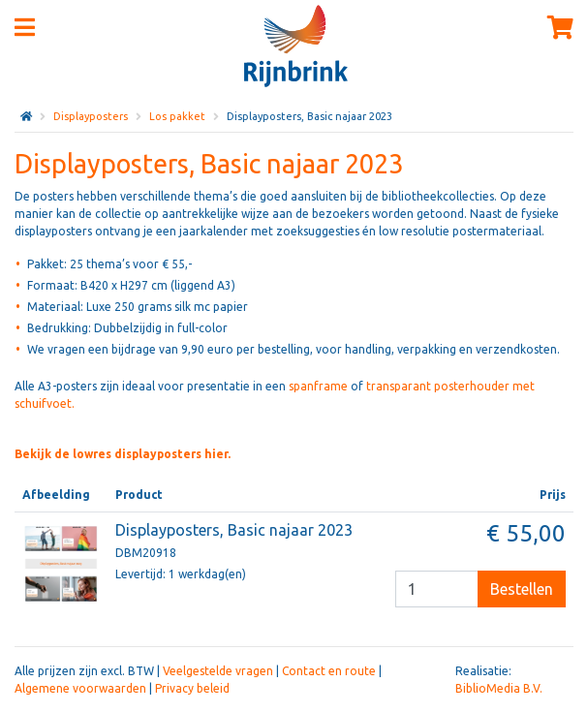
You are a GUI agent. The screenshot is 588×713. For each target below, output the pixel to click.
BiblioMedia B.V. (499, 688)
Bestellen (522, 589)
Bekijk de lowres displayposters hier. (123, 454)
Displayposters (91, 116)
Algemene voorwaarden (80, 688)
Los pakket (177, 116)
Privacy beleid (192, 688)
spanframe (318, 386)
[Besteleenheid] (437, 589)
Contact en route (329, 671)
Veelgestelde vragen (218, 671)
